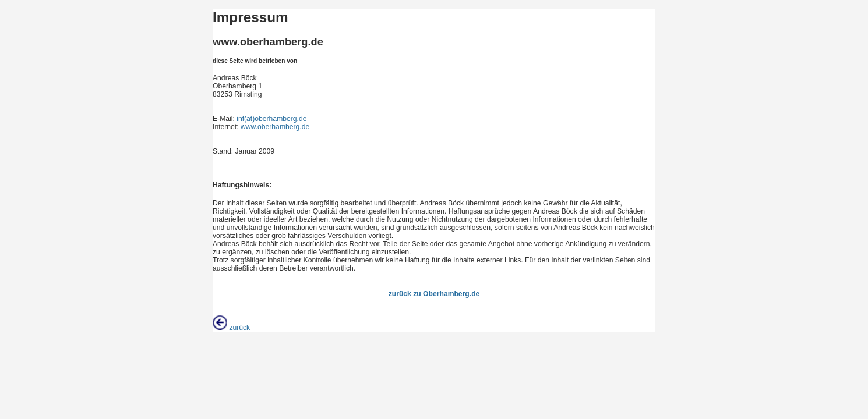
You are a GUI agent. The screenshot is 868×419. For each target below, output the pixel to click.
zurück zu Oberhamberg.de (434, 294)
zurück (231, 328)
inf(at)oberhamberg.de (271, 119)
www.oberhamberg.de (275, 127)
